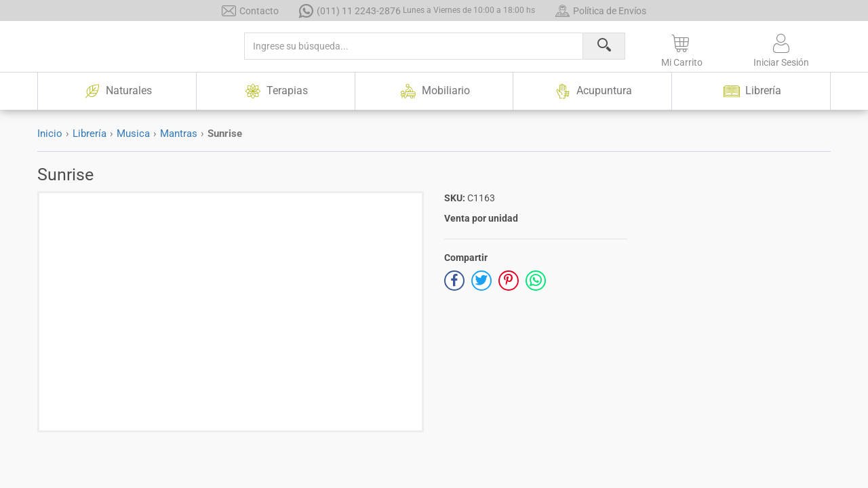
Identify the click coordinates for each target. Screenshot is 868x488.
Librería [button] (751, 91)
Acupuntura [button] (593, 91)
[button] (682, 48)
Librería (90, 134)
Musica (133, 134)
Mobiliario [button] (434, 91)
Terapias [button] (275, 91)
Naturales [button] (117, 91)
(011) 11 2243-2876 (417, 11)
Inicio (50, 134)
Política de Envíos (601, 11)
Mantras (179, 134)
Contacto (250, 11)
